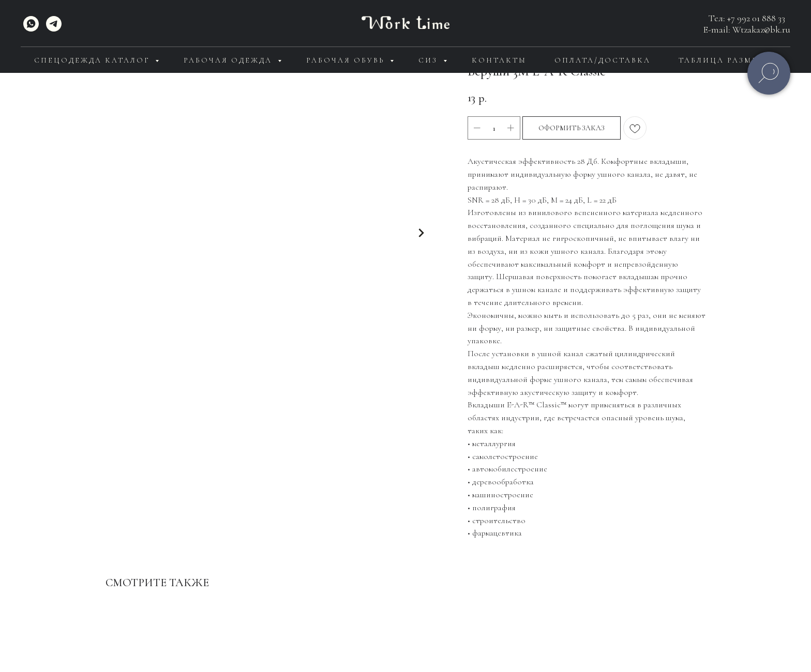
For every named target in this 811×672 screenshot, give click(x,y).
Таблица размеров (728, 60)
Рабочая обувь (347, 60)
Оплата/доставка (603, 60)
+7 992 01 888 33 (756, 18)
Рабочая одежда (229, 60)
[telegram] (54, 24)
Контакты (499, 60)
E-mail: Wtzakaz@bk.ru (747, 29)
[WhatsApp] (31, 24)
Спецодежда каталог (93, 60)
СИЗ (430, 60)
